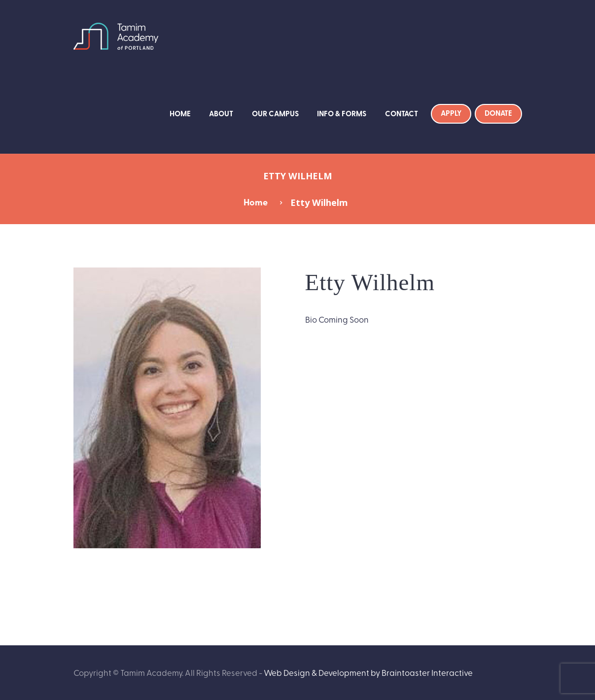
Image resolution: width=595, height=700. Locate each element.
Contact (402, 113)
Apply (451, 113)
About (221, 113)
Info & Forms (342, 113)
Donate (498, 113)
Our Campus (275, 113)
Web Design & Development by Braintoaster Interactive (368, 672)
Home (180, 113)
